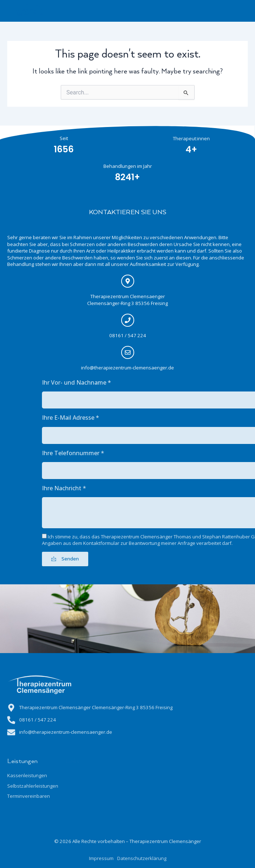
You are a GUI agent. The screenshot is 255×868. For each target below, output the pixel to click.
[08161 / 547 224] (122, 320)
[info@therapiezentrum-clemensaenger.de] (122, 352)
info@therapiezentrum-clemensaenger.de (122, 368)
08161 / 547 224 (122, 335)
